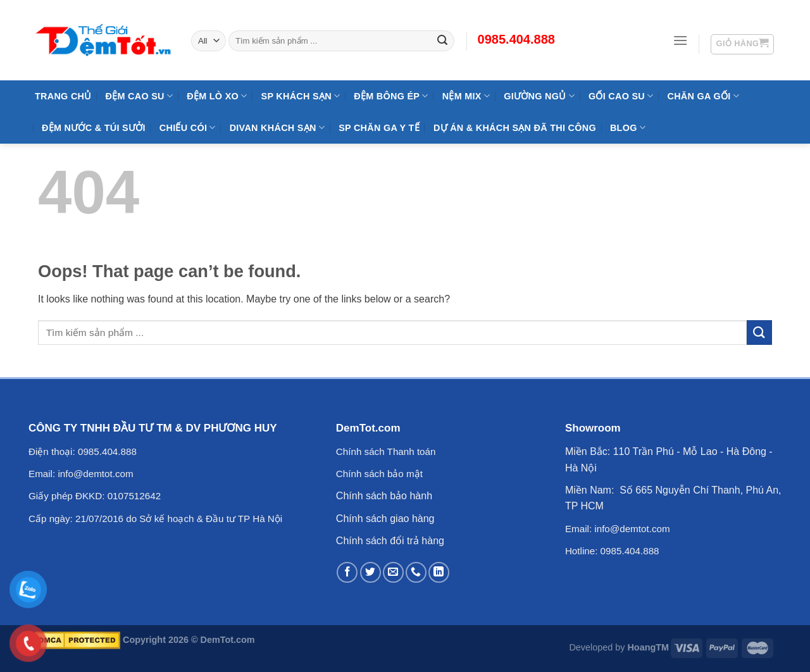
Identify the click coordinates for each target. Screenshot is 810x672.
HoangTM (648, 647)
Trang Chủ (63, 96)
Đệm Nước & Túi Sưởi (94, 128)
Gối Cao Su (621, 96)
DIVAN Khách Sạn (277, 128)
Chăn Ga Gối (703, 96)
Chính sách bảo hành (384, 496)
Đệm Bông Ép (391, 96)
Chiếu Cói (188, 128)
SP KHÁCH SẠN (301, 96)
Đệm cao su (140, 96)
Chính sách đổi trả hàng (390, 541)
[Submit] (759, 333)
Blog (628, 128)
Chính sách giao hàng (385, 519)
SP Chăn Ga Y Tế (379, 128)
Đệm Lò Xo (217, 96)
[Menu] (680, 40)
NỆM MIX (466, 96)
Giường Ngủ (539, 96)
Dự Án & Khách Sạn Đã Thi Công (515, 128)
